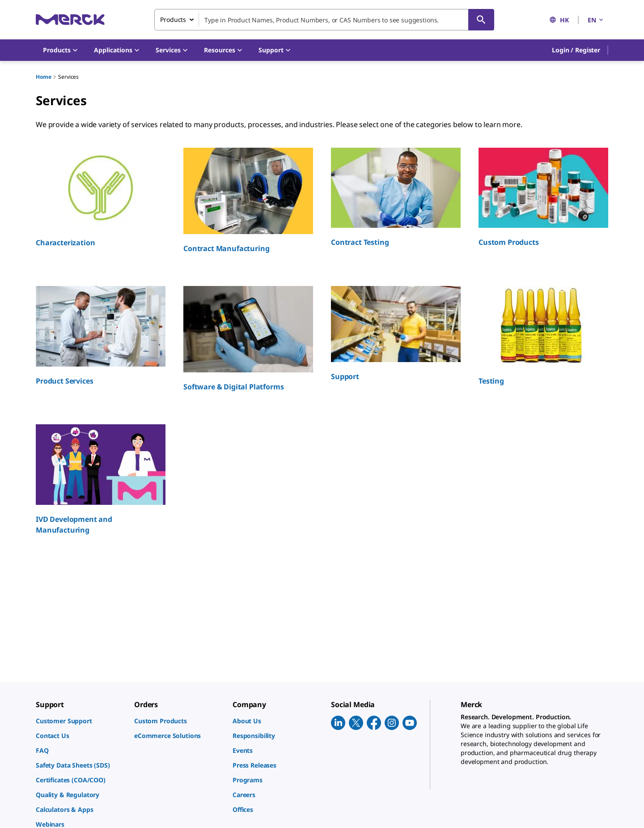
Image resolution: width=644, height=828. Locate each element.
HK (559, 20)
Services (68, 77)
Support (345, 376)
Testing (491, 381)
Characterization (65, 243)
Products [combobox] (173, 19)
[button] (576, 50)
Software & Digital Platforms (234, 387)
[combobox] (324, 20)
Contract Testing (360, 242)
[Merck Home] (70, 19)
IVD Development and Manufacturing (74, 525)
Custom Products (509, 242)
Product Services (64, 381)
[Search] (481, 20)
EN (596, 20)
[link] (80, 721)
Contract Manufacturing (226, 248)
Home (43, 77)
